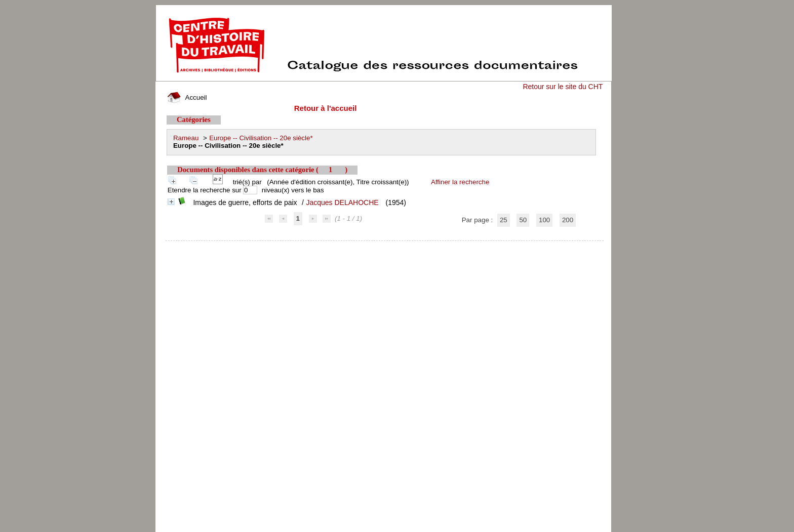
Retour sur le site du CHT (563, 87)
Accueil (187, 97)
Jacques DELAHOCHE (342, 202)
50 (523, 220)
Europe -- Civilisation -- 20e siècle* (261, 138)
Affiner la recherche (460, 182)
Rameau (186, 138)
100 (544, 220)
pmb (385, 247)
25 (504, 220)
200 (568, 220)
